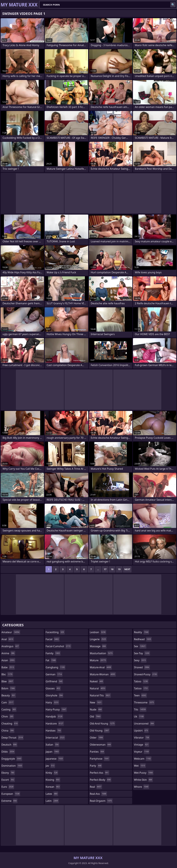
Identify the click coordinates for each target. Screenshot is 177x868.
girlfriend (54, 681)
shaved (142, 667)
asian (8, 660)
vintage (142, 745)
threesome (144, 702)
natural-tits (100, 695)
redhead (143, 639)
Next (127, 569)
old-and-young (103, 724)
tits (140, 709)
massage (98, 646)
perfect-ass (100, 773)
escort (8, 780)
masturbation (102, 653)
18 (112, 569)
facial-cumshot (58, 646)
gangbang (56, 667)
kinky (52, 773)
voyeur (142, 752)
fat (51, 660)
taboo (141, 681)
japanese (55, 759)
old (96, 716)
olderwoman (101, 745)
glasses (53, 688)
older (97, 738)
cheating (10, 724)
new (96, 702)
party (96, 766)
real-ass (98, 794)
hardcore (55, 724)
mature (98, 660)
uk (139, 716)
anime (8, 653)
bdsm (8, 688)
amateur (11, 632)
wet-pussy (144, 773)
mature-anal (101, 667)
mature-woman (103, 674)
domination (12, 766)
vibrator (142, 738)
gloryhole (55, 695)
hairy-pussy (56, 709)
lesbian (98, 632)
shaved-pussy (146, 674)
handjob (54, 716)
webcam (143, 759)
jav (50, 766)
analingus (10, 646)
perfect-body (101, 780)
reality (142, 632)
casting (9, 709)
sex (140, 646)
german (54, 674)
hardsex (54, 731)
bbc (7, 674)
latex (52, 794)
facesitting (55, 632)
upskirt (141, 731)
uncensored (144, 724)
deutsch (9, 745)
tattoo (141, 688)
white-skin (143, 780)
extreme (9, 801)
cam (8, 702)
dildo (8, 752)
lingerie (98, 639)
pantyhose (100, 759)
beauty (9, 695)
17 (105, 569)
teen (140, 695)
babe (8, 667)
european (11, 794)
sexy (140, 660)
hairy (52, 702)
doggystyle (12, 759)
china (8, 731)
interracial (55, 738)
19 (119, 569)
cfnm (8, 716)
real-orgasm (101, 801)
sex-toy (142, 653)
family (53, 653)
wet (140, 766)
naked (97, 681)
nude (96, 709)
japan (53, 752)
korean (53, 787)
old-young (100, 731)
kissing (53, 780)
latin (52, 801)
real (96, 787)
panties (97, 752)
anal (8, 639)
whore (141, 787)
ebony (8, 773)
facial (53, 639)
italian (52, 745)
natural (98, 688)
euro (8, 787)
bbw (8, 681)
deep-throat (12, 738)
